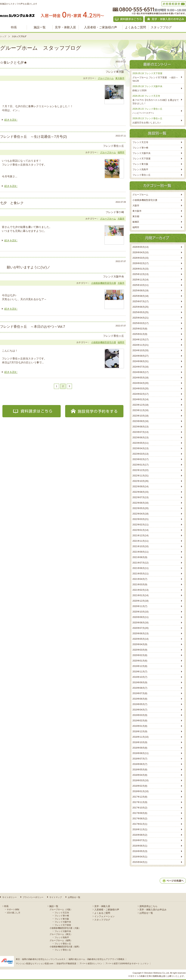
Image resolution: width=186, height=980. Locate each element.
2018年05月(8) (140, 770)
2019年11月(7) (140, 672)
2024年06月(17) (140, 372)
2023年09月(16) (140, 421)
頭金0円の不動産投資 (66, 963)
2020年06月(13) (140, 633)
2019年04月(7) (140, 710)
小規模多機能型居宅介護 (104, 283)
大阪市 (121, 219)
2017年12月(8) (140, 797)
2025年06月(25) (140, 307)
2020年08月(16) (140, 623)
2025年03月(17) (140, 323)
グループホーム (106, 78)
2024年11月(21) (140, 345)
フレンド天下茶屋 (141, 159)
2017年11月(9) (140, 802)
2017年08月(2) (140, 819)
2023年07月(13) (140, 432)
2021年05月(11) (140, 574)
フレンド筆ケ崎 (140, 148)
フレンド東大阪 (140, 164)
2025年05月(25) (140, 312)
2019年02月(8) (140, 721)
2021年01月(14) (140, 595)
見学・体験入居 (65, 27)
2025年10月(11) (140, 285)
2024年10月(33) (140, 350)
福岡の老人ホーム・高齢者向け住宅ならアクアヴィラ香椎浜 (96, 959)
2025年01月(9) (140, 334)
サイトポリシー (9, 897)
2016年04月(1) (140, 857)
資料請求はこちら (148, 906)
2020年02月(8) (140, 655)
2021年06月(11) (140, 568)
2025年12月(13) (140, 274)
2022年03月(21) (140, 519)
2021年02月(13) (140, 590)
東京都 (136, 216)
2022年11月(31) (140, 476)
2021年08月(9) (140, 557)
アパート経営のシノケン (91, 963)
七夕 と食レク (12, 203)
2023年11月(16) (140, 410)
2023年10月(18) (140, 416)
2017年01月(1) (140, 824)
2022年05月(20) (140, 508)
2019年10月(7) (140, 677)
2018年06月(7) (140, 764)
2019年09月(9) (140, 682)
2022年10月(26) (140, 481)
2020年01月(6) (140, 661)
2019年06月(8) (140, 699)
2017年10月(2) (140, 808)
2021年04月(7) (140, 579)
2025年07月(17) (140, 301)
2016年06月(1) (140, 846)
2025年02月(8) (140, 329)
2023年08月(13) (140, 427)
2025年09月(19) (140, 291)
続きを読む (11, 120)
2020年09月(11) (140, 617)
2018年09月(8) (140, 748)
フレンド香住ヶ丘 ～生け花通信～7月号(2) (33, 137)
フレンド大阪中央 (141, 153)
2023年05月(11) (140, 443)
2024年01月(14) (140, 399)
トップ (3, 36)
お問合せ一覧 (74, 897)
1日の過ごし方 (14, 913)
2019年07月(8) (140, 693)
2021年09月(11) (140, 552)
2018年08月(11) (140, 753)
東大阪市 (120, 78)
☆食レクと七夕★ (14, 63)
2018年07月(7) (140, 759)
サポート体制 (13, 909)
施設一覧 (40, 27)
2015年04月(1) (140, 862)
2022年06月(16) (140, 503)
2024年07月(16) (140, 367)
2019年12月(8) (140, 666)
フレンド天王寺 (140, 142)
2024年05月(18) (140, 378)
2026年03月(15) (140, 258)
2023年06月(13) (140, 438)
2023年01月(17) (140, 465)
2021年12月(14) (140, 536)
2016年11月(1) (140, 829)
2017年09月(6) (140, 813)
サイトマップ (56, 897)
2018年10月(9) (140, 742)
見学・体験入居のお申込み (153, 910)
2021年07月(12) (140, 563)
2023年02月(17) (140, 459)
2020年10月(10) (140, 612)
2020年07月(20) (140, 628)
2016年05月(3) (140, 851)
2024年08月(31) (140, 361)
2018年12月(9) (140, 731)
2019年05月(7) (140, 704)
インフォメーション (104, 916)
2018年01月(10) (140, 791)
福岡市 (121, 152)
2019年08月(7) (140, 688)
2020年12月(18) (140, 601)
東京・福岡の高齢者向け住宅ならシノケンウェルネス (41, 959)
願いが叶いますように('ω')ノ (25, 267)
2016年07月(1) (140, 840)
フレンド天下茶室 (63, 925)
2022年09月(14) (140, 487)
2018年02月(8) (140, 786)
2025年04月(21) (140, 318)
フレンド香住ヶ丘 (141, 175)
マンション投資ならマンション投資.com (35, 963)
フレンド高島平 (140, 169)
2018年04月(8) (140, 775)
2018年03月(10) (140, 780)
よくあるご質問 (135, 27)
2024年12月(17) (140, 340)
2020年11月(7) (140, 606)
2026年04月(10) (140, 252)
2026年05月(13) (140, 247)
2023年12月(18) (140, 405)
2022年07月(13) (140, 497)
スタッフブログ (161, 27)
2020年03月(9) (140, 650)
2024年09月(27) (140, 356)
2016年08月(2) (140, 835)
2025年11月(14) (140, 280)
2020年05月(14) (140, 639)
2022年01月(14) (140, 530)
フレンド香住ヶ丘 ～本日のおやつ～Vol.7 (33, 327)
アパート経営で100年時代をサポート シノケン (127, 963)
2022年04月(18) (140, 514)
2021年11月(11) (140, 541)
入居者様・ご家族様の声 (101, 27)
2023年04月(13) (140, 448)
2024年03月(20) (140, 389)
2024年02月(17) (140, 394)
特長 (14, 27)
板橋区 (136, 222)
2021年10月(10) (140, 546)
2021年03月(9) (140, 585)
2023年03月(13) (140, 454)
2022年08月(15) (140, 492)
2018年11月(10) (140, 737)
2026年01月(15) (140, 269)
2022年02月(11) (140, 525)
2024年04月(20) (140, 383)
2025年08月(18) (140, 296)
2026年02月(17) (140, 263)
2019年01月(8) (140, 726)
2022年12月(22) (140, 470)
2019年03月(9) (140, 715)
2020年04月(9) (140, 644)
